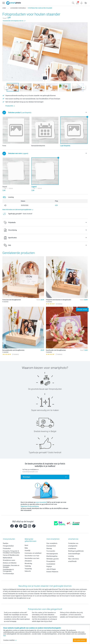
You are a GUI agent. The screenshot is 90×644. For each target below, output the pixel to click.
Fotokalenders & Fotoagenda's (8, 570)
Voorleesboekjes (8, 574)
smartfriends (72, 561)
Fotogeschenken (8, 546)
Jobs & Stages (51, 569)
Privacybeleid (51, 561)
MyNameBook (8, 558)
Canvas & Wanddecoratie (11, 555)
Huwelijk (28, 551)
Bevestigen (27, 477)
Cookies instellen (10, 640)
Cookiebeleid (51, 564)
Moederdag (28, 563)
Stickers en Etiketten (10, 563)
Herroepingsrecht (52, 554)
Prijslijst (49, 566)
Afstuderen (28, 561)
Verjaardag (28, 569)
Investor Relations (52, 572)
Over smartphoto (52, 543)
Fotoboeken (7, 548)
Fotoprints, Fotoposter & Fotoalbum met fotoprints (11, 552)
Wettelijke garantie (53, 559)
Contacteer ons (73, 543)
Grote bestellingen (74, 554)
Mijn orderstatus (74, 559)
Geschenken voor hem (32, 558)
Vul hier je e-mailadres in (30, 470)
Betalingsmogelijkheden (76, 551)
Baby (26, 548)
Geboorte (28, 571)
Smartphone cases (9, 560)
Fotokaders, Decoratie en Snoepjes (11, 566)
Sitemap (49, 548)
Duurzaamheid (51, 546)
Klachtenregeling (52, 556)
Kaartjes (6, 543)
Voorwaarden (51, 551)
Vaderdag (28, 566)
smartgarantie (73, 546)
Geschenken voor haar (32, 556)
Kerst (26, 545)
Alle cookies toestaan (80, 640)
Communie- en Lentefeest (33, 553)
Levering (71, 556)
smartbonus (72, 548)
